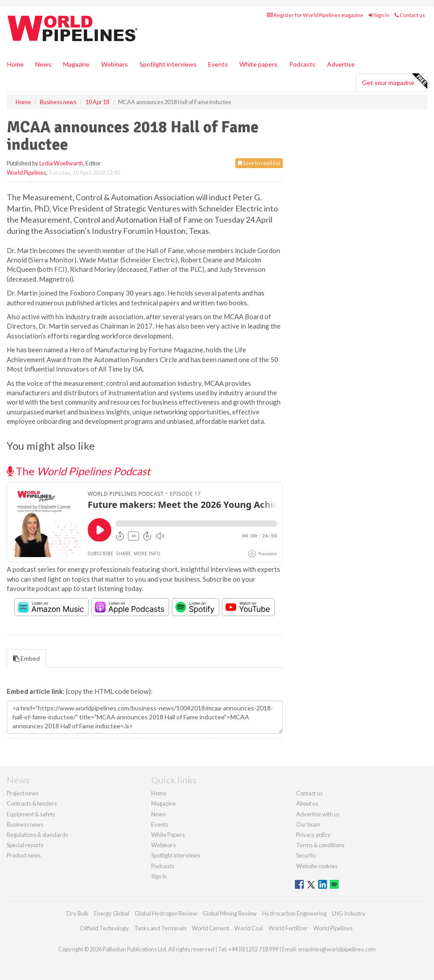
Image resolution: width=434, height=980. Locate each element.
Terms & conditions (320, 845)
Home (15, 64)
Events (218, 64)
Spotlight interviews (168, 64)
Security (306, 855)
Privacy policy (313, 835)
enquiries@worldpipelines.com (337, 949)
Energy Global (112, 913)
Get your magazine (394, 81)
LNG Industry (349, 913)
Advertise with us (318, 814)
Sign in (379, 15)
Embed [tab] (26, 658)
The (79, 471)
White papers (258, 64)
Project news (23, 793)
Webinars (115, 64)
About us (307, 803)
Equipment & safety (31, 814)
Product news (24, 855)
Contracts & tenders (32, 803)
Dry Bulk (78, 913)
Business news (25, 824)
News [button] (43, 64)
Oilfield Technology (104, 928)
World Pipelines (26, 173)
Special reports (25, 845)
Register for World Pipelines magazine (315, 15)
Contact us (410, 15)
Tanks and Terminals (160, 928)
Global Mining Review (230, 913)
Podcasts (302, 64)
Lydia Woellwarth (61, 163)
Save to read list (259, 163)
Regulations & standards (37, 835)
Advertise (341, 64)
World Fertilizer (288, 928)
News (158, 814)
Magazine (76, 64)
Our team (308, 824)
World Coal (249, 928)
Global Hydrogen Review (166, 913)
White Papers (168, 835)
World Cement (211, 928)
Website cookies (317, 866)
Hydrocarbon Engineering (294, 913)
